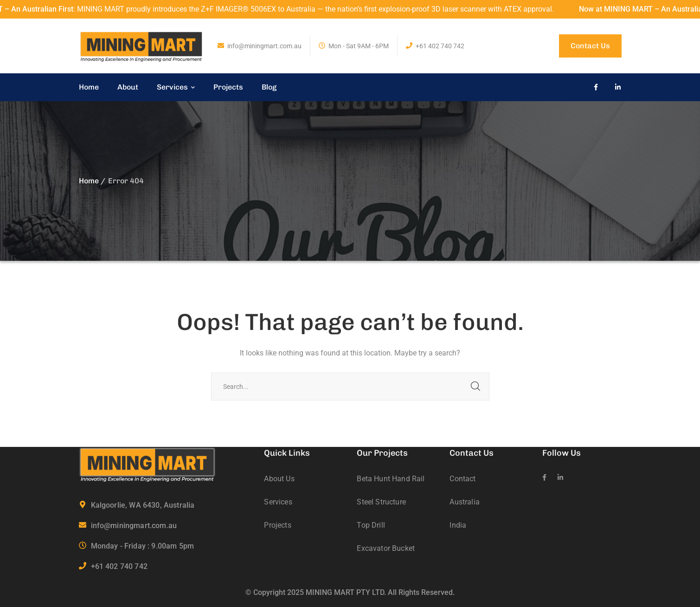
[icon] (596, 87)
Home (89, 181)
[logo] (141, 45)
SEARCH (475, 387)
